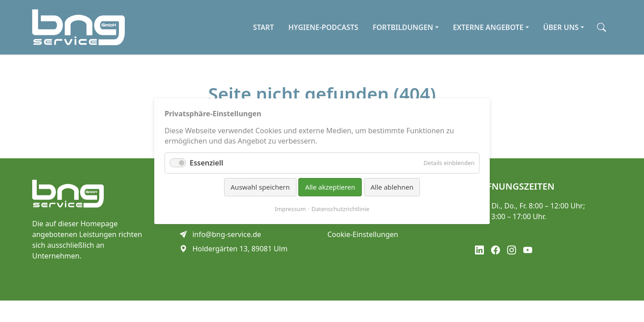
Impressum (290, 208)
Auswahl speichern (260, 187)
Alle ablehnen (392, 187)
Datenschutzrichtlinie (341, 208)
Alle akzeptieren (330, 187)
